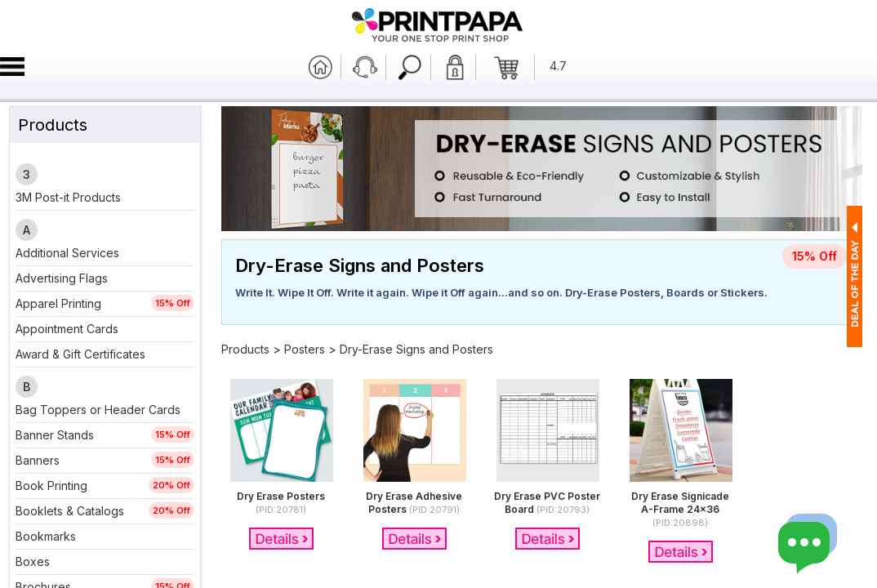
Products (245, 349)
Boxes (33, 561)
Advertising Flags (62, 278)
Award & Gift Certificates (80, 354)
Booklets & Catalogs (70, 511)
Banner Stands (55, 435)
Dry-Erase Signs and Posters (416, 349)
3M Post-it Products (68, 197)
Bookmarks (46, 536)
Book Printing (51, 486)
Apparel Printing (58, 303)
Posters (305, 349)
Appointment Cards (67, 329)
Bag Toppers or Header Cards (98, 410)
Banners (38, 460)
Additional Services (67, 253)
